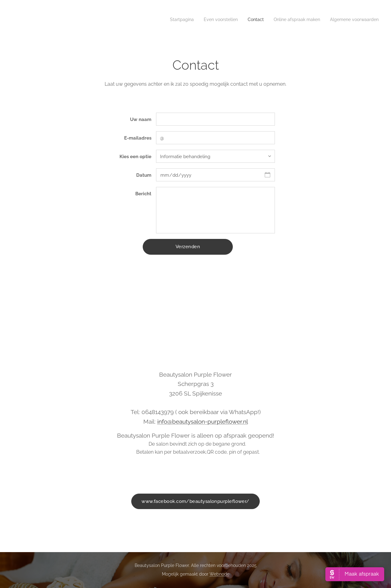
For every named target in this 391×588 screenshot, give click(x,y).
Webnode (219, 574)
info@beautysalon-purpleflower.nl (203, 422)
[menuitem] (341, 20)
